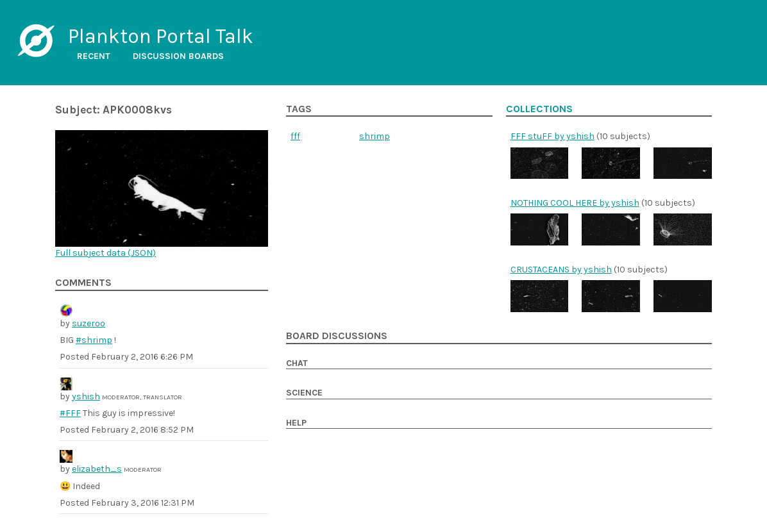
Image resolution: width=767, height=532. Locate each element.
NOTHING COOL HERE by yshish (575, 203)
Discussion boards (178, 56)
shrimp (375, 136)
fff (295, 136)
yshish (86, 396)
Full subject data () (105, 253)
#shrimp (94, 340)
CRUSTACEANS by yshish (561, 270)
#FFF (70, 413)
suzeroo (88, 323)
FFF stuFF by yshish (552, 136)
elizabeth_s (97, 469)
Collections (539, 109)
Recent (94, 56)
